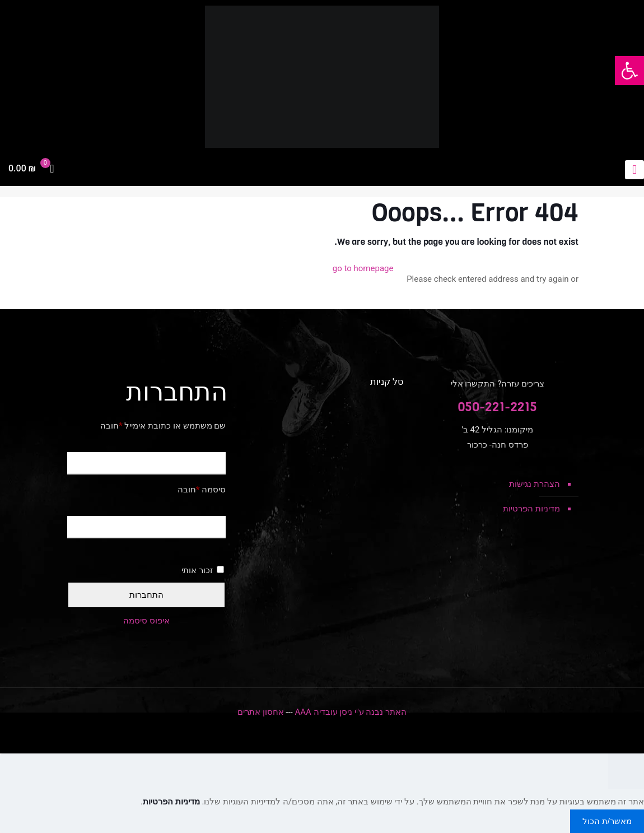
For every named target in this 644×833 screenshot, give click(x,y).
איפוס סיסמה (146, 621)
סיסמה (202, 490)
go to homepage (363, 268)
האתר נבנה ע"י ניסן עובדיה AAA (351, 712)
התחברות (146, 595)
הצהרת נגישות (535, 484)
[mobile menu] (634, 170)
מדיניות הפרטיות (531, 509)
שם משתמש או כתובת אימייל (163, 426)
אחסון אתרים (261, 712)
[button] (629, 71)
